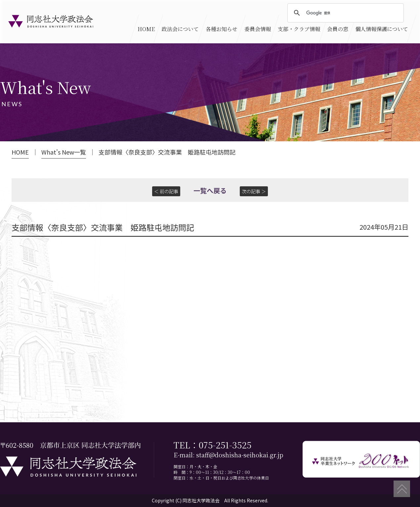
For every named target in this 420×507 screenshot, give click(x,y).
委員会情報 (258, 29)
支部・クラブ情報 (299, 29)
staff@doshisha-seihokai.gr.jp (240, 455)
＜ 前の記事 (166, 191)
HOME (146, 29)
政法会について (180, 29)
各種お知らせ (222, 29)
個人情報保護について (382, 29)
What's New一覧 (64, 152)
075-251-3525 (225, 445)
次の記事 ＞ (254, 191)
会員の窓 (338, 29)
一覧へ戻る (210, 190)
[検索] (345, 13)
